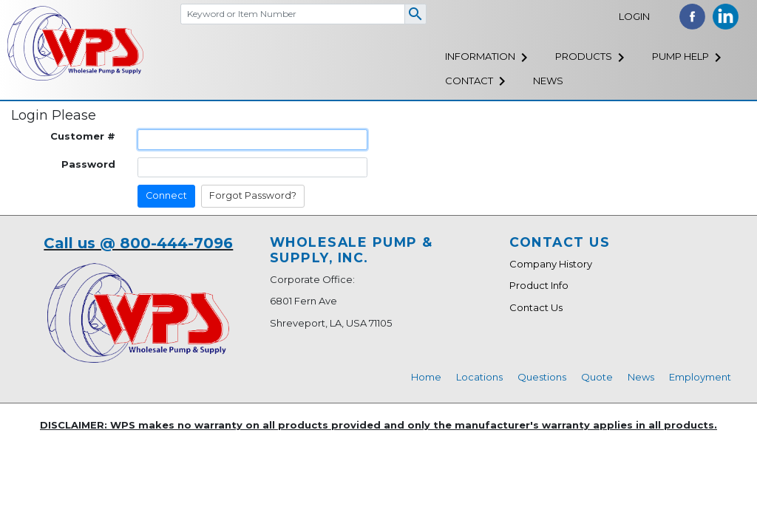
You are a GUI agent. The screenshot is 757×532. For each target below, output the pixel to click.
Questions (542, 377)
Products (584, 56)
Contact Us (536, 307)
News (548, 81)
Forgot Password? (253, 195)
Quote (597, 377)
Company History (551, 264)
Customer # (83, 136)
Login (634, 16)
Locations (479, 377)
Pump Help (680, 56)
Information (480, 56)
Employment (700, 377)
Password (88, 164)
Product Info (539, 285)
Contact (469, 81)
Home (426, 377)
